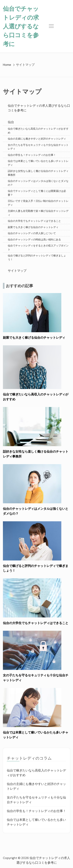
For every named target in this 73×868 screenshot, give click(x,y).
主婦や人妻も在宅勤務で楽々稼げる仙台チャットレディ (38, 213)
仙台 (11, 122)
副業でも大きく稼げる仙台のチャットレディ (33, 227)
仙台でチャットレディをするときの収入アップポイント (38, 248)
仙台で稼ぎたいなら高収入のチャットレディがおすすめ (38, 131)
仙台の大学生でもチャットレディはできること (34, 221)
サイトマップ (17, 271)
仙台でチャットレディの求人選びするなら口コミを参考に (21, 26)
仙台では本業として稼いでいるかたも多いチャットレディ (38, 163)
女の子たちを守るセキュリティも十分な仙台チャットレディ (38, 147)
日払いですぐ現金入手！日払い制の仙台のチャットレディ (38, 203)
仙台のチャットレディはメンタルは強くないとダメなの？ (38, 183)
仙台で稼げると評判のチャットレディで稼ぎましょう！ (37, 258)
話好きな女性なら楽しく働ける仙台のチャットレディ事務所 (38, 173)
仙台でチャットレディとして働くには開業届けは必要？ (37, 193)
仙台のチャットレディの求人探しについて (32, 233)
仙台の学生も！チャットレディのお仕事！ (32, 155)
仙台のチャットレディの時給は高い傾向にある (34, 240)
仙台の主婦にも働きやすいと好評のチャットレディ (37, 139)
